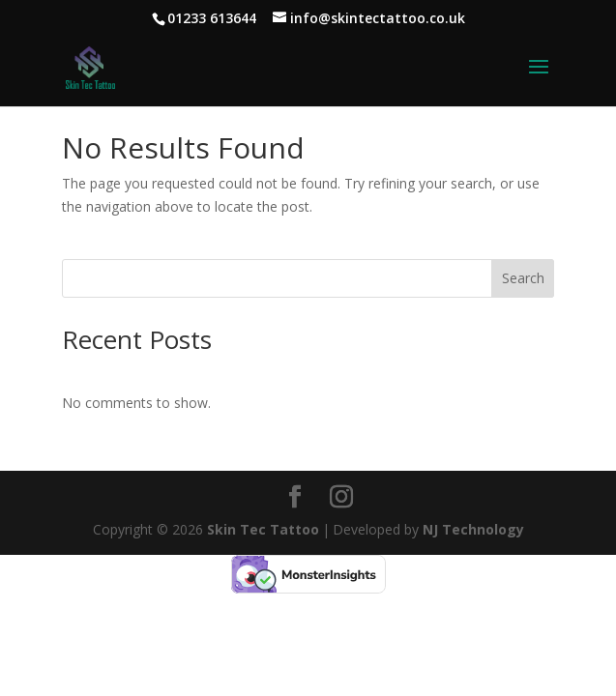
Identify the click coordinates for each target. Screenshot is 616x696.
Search (523, 278)
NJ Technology (473, 529)
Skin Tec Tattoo (263, 529)
